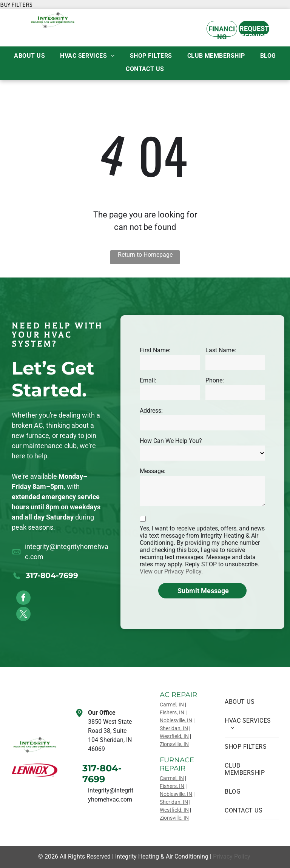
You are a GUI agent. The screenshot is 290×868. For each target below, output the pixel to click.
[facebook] (23, 599)
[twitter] (23, 615)
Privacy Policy (232, 856)
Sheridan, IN (174, 728)
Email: (148, 380)
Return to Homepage (145, 255)
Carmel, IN (172, 705)
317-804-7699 (52, 575)
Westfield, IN (174, 736)
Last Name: (221, 350)
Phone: (215, 380)
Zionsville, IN (174, 744)
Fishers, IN (172, 712)
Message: (153, 471)
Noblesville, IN (176, 720)
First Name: (155, 350)
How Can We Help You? (171, 441)
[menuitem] (29, 56)
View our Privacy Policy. (171, 571)
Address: (151, 411)
